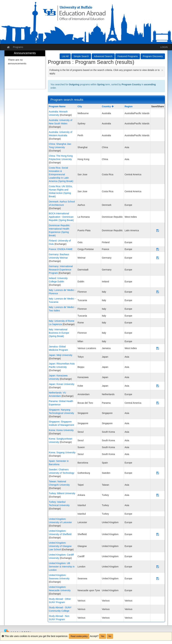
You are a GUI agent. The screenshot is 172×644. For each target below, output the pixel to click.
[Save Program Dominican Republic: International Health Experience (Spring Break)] (158, 230)
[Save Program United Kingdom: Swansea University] (158, 578)
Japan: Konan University (62, 384)
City (80, 106)
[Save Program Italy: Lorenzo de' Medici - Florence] (158, 292)
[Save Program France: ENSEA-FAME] (158, 249)
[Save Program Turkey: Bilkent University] (158, 495)
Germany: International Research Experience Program (61, 270)
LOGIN (164, 47)
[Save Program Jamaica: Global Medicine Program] (158, 348)
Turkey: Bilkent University (62, 493)
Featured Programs (128, 56)
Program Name (57, 106)
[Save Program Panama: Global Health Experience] (158, 403)
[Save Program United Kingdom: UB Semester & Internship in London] (158, 567)
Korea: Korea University (61, 430)
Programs (18, 47)
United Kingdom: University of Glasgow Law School (60, 546)
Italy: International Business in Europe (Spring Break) (59, 333)
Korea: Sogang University (62, 452)
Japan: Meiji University (61, 355)
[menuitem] (25, 70)
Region (129, 106)
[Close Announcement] (162, 70)
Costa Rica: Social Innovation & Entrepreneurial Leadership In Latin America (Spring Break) (61, 174)
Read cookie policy (79, 636)
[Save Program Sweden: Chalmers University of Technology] (158, 473)
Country (108, 106)
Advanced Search (103, 56)
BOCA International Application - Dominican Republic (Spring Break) (61, 217)
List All (65, 56)
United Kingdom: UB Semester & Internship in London (62, 567)
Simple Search (81, 56)
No (110, 636)
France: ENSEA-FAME (61, 249)
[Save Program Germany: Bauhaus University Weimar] (158, 258)
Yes (103, 636)
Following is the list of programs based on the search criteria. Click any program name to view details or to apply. (106, 71)
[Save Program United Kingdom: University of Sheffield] (158, 534)
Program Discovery (153, 56)
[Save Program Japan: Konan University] (158, 386)
